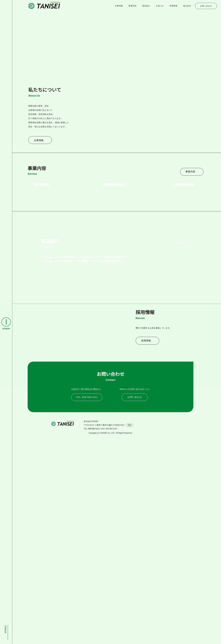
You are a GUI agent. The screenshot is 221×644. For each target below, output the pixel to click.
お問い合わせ (206, 6)
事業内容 (133, 6)
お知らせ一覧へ (178, 118)
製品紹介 (146, 6)
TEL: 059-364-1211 (87, 600)
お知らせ (160, 6)
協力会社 (187, 6)
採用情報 (174, 6)
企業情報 (119, 6)
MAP (130, 628)
